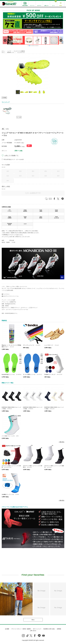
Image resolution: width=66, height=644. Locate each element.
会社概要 (7, 629)
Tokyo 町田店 (41, 217)
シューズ (9, 51)
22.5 (33, 176)
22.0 (20, 176)
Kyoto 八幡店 (41, 210)
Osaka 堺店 (25, 217)
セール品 (19, 117)
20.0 (33, 171)
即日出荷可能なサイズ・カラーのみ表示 (14, 159)
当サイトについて (37, 629)
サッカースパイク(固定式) (19, 51)
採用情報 (59, 629)
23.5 (58, 176)
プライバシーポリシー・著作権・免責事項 (21, 629)
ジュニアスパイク (21, 52)
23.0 (46, 176)
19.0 (8, 171)
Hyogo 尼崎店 (56, 210)
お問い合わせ (33, 631)
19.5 (20, 171)
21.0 (58, 171)
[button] (28, 46)
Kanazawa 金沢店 (9, 224)
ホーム (3, 51)
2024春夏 (4, 98)
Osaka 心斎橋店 (10, 217)
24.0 (8, 181)
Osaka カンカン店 (56, 217)
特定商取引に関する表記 (49, 629)
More (33, 620)
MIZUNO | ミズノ (11, 52)
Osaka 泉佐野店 (25, 210)
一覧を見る (61, 442)
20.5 (46, 171)
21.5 (8, 176)
